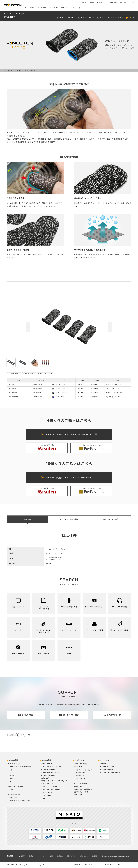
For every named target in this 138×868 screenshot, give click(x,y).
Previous (28, 327)
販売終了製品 (78, 786)
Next (110, 327)
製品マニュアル (80, 773)
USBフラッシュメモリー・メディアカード (54, 781)
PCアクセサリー (46, 778)
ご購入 (131, 18)
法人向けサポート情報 (81, 792)
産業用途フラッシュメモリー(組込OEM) (21, 801)
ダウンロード (78, 767)
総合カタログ (80, 776)
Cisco (11, 773)
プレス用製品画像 (81, 778)
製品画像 (71, 18)
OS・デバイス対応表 (114, 18)
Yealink (12, 776)
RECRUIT (123, 3)
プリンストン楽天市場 (106, 769)
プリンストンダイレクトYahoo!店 (110, 772)
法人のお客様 (13, 760)
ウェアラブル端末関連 (48, 769)
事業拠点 (32, 856)
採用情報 (95, 856)
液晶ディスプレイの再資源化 (83, 789)
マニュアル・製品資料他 (69, 519)
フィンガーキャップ (14, 373)
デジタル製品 (12, 70)
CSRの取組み (84, 856)
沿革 (51, 856)
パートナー (42, 856)
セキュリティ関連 (47, 792)
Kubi (11, 781)
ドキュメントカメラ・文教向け (51, 789)
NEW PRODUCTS (102, 3)
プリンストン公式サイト (107, 767)
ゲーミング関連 (23, 70)
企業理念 (60, 856)
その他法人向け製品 (14, 794)
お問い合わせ (78, 795)
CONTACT (84, 3)
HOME (5, 71)
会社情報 (10, 856)
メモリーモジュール (47, 784)
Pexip (11, 778)
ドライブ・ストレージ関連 (49, 787)
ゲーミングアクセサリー (45, 373)
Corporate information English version (116, 856)
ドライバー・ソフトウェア (84, 770)
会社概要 (22, 856)
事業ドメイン (71, 856)
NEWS (92, 3)
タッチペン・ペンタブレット (50, 772)
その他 (43, 798)
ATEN (11, 790)
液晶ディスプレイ (15, 798)
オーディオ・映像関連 (48, 775)
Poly (11, 770)
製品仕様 (81, 18)
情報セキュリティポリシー (92, 865)
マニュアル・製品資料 (96, 18)
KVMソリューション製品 (16, 786)
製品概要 (60, 18)
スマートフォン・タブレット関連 (51, 767)
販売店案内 (103, 764)
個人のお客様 (46, 760)
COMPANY (114, 3)
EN (133, 3)
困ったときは (80, 760)
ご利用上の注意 (109, 865)
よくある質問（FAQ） (81, 764)
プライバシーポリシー (125, 865)
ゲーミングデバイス (29, 373)
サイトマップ (76, 865)
